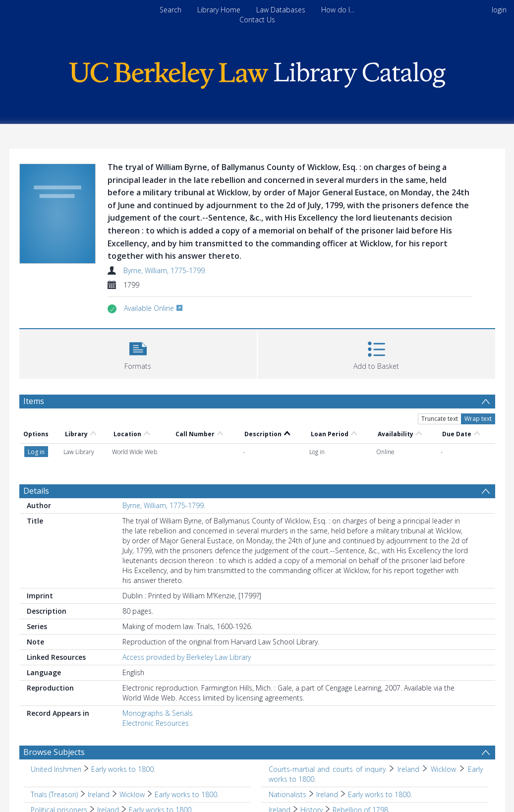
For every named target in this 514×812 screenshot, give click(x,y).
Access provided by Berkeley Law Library (187, 657)
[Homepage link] (257, 73)
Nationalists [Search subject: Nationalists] (287, 794)
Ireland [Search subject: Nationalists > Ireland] (327, 794)
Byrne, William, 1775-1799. (165, 270)
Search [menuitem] (171, 10)
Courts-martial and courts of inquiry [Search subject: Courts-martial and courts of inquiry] (327, 769)
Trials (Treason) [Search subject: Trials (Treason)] (54, 794)
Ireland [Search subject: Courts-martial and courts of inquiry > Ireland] (408, 769)
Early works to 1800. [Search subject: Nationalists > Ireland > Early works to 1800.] (380, 794)
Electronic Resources (156, 723)
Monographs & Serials (158, 713)
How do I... (338, 10)
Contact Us (257, 20)
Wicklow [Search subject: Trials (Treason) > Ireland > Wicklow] (132, 794)
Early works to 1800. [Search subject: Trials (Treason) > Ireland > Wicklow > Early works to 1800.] (187, 794)
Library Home (219, 10)
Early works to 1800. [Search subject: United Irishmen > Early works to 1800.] (123, 769)
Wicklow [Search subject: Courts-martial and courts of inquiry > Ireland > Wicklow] (443, 769)
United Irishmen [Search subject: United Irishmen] (56, 769)
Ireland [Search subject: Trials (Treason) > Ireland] (99, 794)
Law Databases (281, 10)
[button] (138, 353)
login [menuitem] (499, 10)
